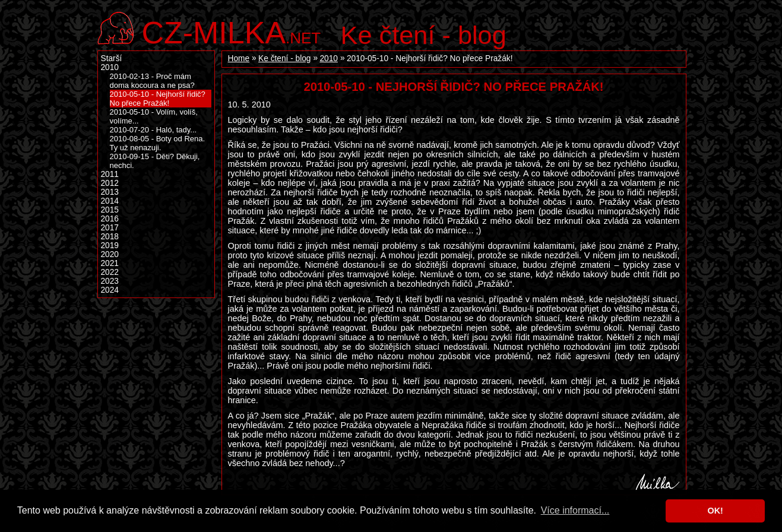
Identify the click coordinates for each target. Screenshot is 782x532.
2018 (110, 237)
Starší (112, 58)
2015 (110, 210)
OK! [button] (715, 511)
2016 (110, 219)
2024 (110, 290)
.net (232, 31)
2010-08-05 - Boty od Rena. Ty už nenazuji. (158, 143)
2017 (110, 228)
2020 (110, 254)
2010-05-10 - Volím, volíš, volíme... (154, 116)
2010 (328, 58)
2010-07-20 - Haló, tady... (153, 130)
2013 (110, 192)
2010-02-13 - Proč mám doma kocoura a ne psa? (152, 81)
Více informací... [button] (575, 510)
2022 (110, 272)
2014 (110, 201)
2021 (110, 263)
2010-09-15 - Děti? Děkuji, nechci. (155, 161)
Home (239, 58)
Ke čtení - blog (424, 35)
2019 (110, 246)
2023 (110, 281)
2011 (110, 174)
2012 (110, 183)
